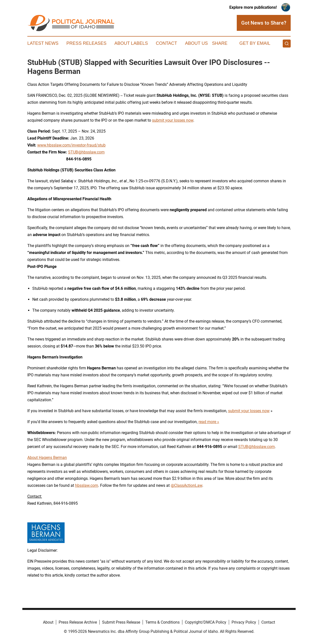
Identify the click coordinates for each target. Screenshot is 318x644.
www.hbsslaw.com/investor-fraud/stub (71, 145)
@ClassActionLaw (186, 485)
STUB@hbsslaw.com (86, 152)
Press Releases (86, 43)
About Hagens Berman (47, 458)
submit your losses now (173, 120)
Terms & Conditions (162, 622)
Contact (166, 43)
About (48, 622)
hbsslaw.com (87, 485)
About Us (197, 43)
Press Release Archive (78, 622)
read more (207, 422)
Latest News (43, 43)
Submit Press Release (121, 622)
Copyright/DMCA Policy (206, 622)
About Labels (131, 43)
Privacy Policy (244, 622)
